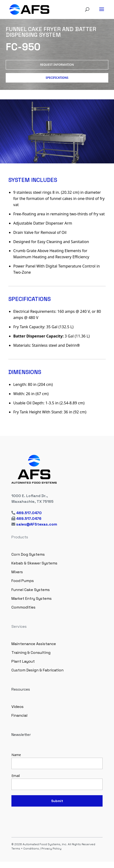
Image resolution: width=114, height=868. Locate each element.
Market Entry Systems (32, 598)
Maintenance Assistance (34, 644)
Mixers (17, 572)
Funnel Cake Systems (31, 590)
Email (16, 776)
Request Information (57, 65)
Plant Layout (23, 661)
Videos (17, 707)
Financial (19, 715)
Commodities (23, 607)
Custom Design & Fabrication (37, 670)
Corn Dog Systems (28, 554)
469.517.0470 (29, 513)
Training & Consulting (31, 653)
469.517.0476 (29, 519)
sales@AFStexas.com (37, 524)
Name (16, 755)
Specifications (57, 78)
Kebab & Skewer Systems (34, 563)
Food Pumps (23, 581)
